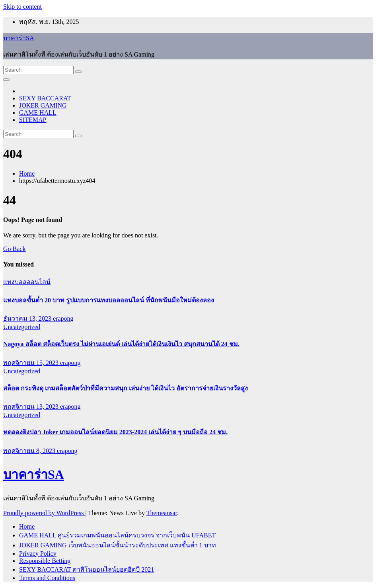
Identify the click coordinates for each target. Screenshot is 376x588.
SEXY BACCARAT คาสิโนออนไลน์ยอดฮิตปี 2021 (87, 569)
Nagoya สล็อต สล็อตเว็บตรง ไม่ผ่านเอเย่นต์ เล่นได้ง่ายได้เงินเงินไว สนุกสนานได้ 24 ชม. (121, 344)
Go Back (14, 249)
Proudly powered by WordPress (44, 513)
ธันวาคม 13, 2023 (28, 318)
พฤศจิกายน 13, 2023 (32, 407)
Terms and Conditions (47, 578)
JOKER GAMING (43, 105)
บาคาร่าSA (19, 38)
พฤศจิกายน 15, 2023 (32, 363)
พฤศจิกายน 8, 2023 (30, 451)
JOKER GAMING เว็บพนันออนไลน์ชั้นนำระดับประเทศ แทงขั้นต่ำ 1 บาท (118, 545)
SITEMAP (33, 120)
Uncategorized (22, 327)
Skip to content (22, 7)
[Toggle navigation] (6, 80)
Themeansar (162, 513)
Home (27, 173)
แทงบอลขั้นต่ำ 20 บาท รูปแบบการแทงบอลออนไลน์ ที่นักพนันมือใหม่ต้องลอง (109, 300)
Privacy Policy (38, 554)
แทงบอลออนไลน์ (27, 282)
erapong (63, 318)
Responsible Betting (45, 561)
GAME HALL (38, 113)
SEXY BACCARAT (45, 98)
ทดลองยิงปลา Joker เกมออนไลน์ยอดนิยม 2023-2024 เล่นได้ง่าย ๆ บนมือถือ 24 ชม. (115, 432)
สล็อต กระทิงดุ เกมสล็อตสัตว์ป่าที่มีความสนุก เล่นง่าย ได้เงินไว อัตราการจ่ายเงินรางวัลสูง (126, 388)
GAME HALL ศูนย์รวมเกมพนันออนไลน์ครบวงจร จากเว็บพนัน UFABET (117, 535)
